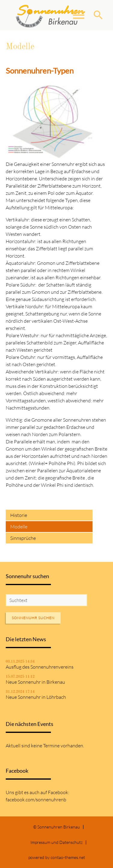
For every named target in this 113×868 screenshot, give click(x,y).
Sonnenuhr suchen (33, 618)
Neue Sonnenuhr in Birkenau (35, 682)
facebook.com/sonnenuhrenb (36, 800)
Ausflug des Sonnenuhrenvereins (40, 667)
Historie (19, 515)
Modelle (19, 527)
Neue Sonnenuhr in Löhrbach (36, 697)
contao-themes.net (68, 857)
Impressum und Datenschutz (56, 842)
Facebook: (59, 792)
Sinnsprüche (23, 538)
